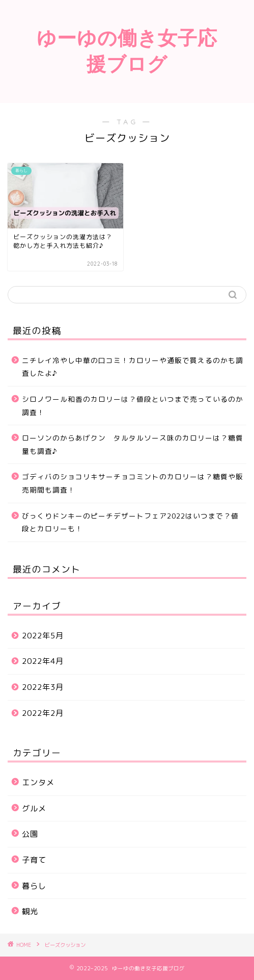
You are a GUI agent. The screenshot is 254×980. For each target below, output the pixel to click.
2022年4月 (43, 661)
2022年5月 (43, 636)
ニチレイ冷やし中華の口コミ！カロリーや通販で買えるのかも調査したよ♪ (133, 367)
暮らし (34, 886)
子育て (34, 860)
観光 (30, 911)
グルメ (34, 808)
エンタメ (38, 782)
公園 (30, 834)
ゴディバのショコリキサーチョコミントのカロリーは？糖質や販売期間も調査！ (133, 483)
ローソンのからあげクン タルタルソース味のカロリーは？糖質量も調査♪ (133, 444)
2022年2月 (43, 713)
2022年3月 (43, 687)
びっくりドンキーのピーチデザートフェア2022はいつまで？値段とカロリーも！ (130, 522)
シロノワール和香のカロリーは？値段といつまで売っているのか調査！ (133, 406)
